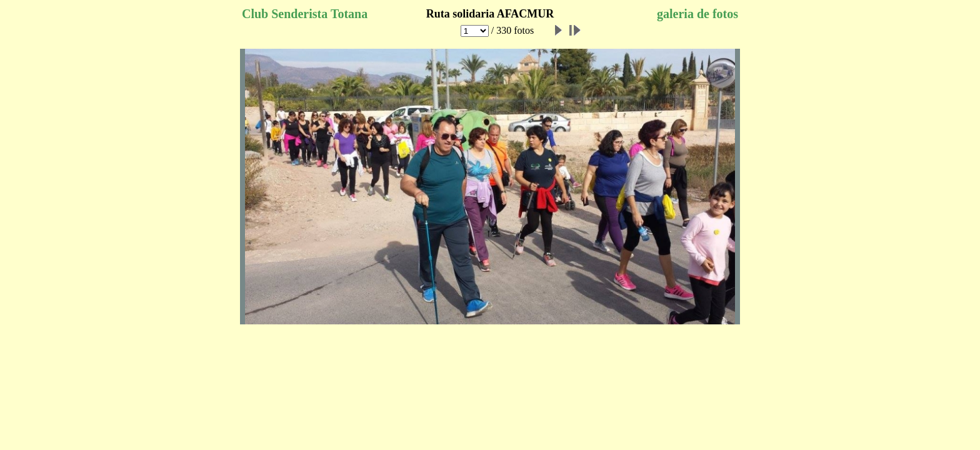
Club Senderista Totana (305, 14)
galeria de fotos (697, 14)
